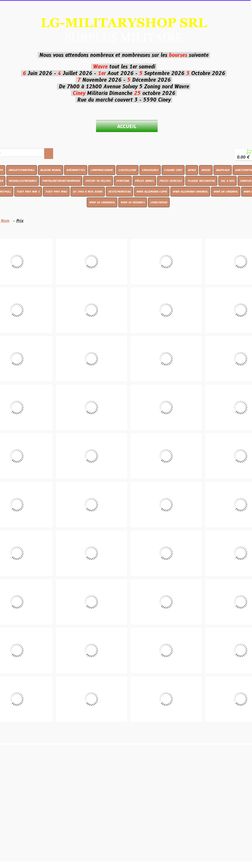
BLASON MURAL (51, 170)
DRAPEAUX (223, 170)
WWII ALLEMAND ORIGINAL (190, 192)
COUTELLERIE (127, 170)
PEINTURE (123, 181)
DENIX (192, 170)
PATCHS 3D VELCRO (98, 181)
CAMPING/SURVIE (102, 170)
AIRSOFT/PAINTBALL (22, 170)
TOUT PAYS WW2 (56, 192)
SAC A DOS (228, 181)
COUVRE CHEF (173, 170)
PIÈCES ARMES (144, 181)
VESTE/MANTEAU (119, 192)
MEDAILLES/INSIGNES (23, 181)
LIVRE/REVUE (159, 202)
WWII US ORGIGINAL (102, 202)
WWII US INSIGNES (133, 202)
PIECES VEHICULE (171, 181)
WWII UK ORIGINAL (226, 192)
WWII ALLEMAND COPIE (152, 192)
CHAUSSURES (150, 170)
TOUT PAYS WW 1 (28, 192)
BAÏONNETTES (76, 170)
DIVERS (206, 170)
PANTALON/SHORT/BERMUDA (61, 181)
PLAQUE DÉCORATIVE (201, 181)
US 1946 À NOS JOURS (88, 192)
